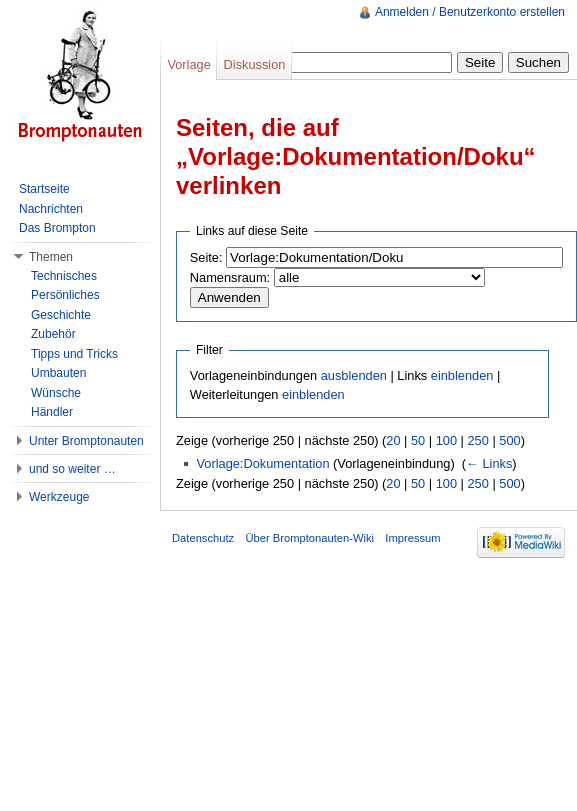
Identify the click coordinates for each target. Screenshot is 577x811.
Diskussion (255, 64)
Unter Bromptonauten (86, 441)
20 (393, 440)
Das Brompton (57, 228)
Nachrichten (51, 209)
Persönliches (65, 295)
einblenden (462, 375)
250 (477, 440)
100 (446, 440)
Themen (51, 257)
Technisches (64, 276)
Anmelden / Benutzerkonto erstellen (470, 12)
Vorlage (188, 64)
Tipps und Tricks (74, 354)
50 (418, 440)
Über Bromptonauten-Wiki (309, 538)
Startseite (44, 189)
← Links (489, 463)
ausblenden (354, 375)
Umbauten (58, 373)
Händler (52, 412)
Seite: (206, 257)
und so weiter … (72, 469)
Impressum (412, 538)
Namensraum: (230, 277)
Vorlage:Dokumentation (262, 463)
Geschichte (61, 315)
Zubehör (53, 334)
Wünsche (56, 393)
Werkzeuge (59, 497)
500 (509, 440)
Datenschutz (203, 538)
